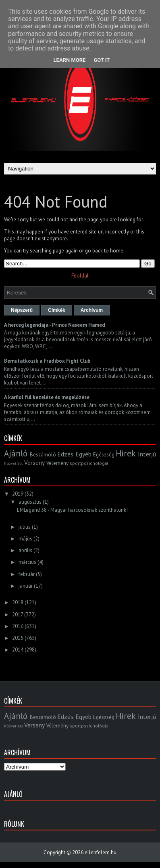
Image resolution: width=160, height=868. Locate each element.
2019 (18, 494)
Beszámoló (43, 455)
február (27, 574)
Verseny (34, 462)
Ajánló (16, 453)
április (25, 550)
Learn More (70, 60)
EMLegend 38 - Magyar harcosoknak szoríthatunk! (72, 510)
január (26, 586)
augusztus (30, 502)
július (25, 527)
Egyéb (83, 454)
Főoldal (80, 276)
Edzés (65, 454)
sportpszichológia (89, 463)
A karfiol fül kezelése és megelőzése (47, 397)
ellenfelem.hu (101, 852)
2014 (18, 650)
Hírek (126, 453)
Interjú (147, 454)
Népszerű (22, 310)
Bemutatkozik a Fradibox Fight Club (47, 361)
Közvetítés (14, 463)
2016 (18, 626)
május (25, 539)
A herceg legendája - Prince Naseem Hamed (55, 325)
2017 (18, 615)
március (27, 562)
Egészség (104, 455)
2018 (18, 602)
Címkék (57, 310)
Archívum (92, 310)
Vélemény (57, 463)
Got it (102, 60)
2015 (18, 638)
